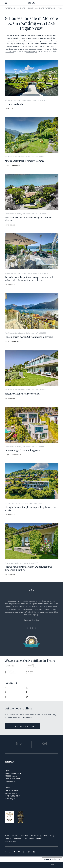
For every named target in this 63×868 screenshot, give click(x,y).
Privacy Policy (36, 836)
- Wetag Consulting (31, 3)
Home (7, 836)
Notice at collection (52, 859)
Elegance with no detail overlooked (22, 394)
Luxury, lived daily (14, 104)
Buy (18, 744)
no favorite (56, 63)
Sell (45, 744)
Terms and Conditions (13, 839)
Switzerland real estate (15, 8)
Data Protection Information (34, 839)
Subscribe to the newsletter (22, 726)
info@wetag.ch (32, 52)
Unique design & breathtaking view (22, 451)
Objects (15, 836)
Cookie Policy (49, 836)
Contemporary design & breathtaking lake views (29, 337)
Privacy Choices (10, 842)
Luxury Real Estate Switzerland (42, 8)
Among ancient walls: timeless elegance (24, 161)
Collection (24, 836)
